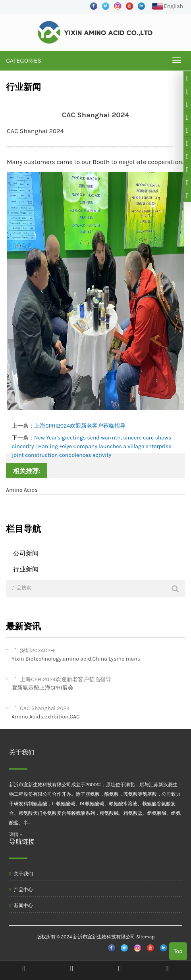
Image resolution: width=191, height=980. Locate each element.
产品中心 (21, 890)
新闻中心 (21, 905)
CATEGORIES (24, 60)
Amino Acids (22, 490)
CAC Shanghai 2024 (41, 708)
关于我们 (21, 874)
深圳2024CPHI (34, 650)
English (167, 7)
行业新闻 (26, 569)
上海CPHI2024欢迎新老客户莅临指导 (80, 426)
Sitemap (145, 937)
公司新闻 (26, 553)
